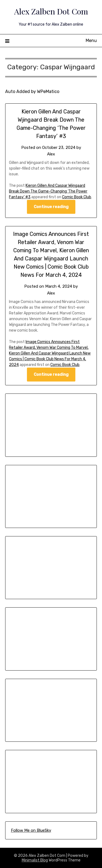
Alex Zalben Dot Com (51, 11)
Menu (91, 40)
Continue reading (51, 207)
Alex (51, 154)
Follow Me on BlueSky (31, 830)
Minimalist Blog (35, 860)
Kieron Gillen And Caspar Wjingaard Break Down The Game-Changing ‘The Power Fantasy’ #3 (48, 191)
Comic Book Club (77, 197)
